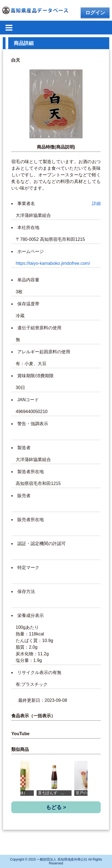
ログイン (95, 13)
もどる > (56, 807)
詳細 (96, 203)
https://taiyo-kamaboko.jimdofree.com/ (53, 263)
